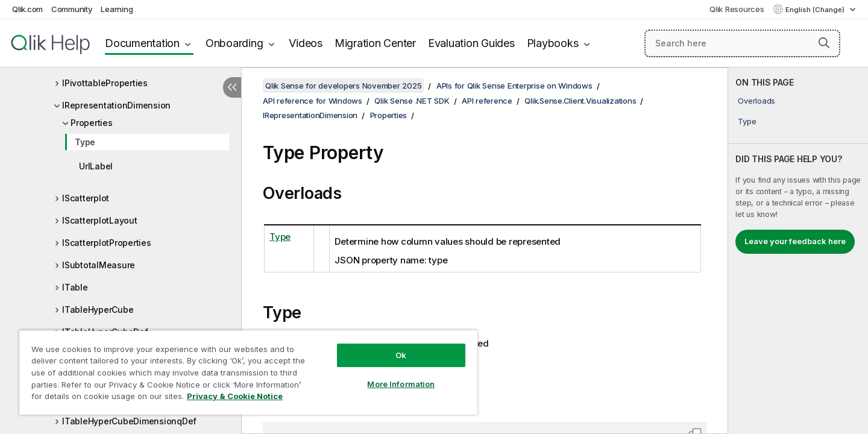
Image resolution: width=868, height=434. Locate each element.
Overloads (756, 101)
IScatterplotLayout (100, 220)
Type (85, 142)
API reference (487, 101)
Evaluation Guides (471, 43)
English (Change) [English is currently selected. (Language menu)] (816, 10)
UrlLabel (96, 166)
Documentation (142, 43)
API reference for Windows (313, 101)
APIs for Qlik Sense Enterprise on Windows (514, 86)
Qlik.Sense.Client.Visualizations (580, 101)
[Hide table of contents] (232, 87)
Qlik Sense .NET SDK (412, 101)
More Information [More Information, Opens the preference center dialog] (401, 384)
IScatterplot (86, 198)
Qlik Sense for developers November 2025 (343, 86)
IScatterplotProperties (107, 243)
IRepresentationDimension (116, 105)
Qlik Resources (737, 9)
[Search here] (742, 43)
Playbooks (553, 43)
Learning (117, 9)
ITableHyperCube (98, 310)
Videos (306, 43)
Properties (92, 123)
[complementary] (798, 251)
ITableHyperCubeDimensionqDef (129, 421)
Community (72, 9)
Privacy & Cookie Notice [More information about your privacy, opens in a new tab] (235, 396)
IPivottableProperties (105, 83)
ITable (75, 287)
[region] (248, 372)
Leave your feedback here (795, 241)
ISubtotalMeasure (99, 265)
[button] (824, 43)
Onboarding (234, 43)
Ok (401, 355)
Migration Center (375, 43)
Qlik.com (27, 9)
